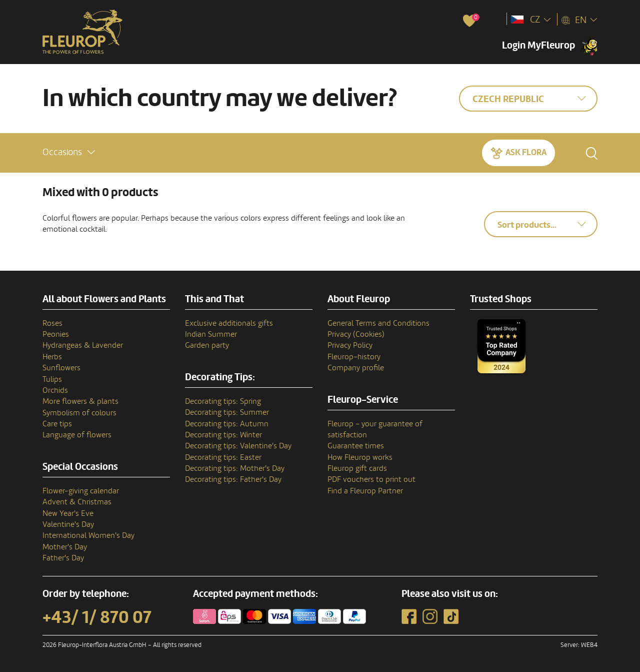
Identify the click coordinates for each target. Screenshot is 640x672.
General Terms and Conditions (378, 323)
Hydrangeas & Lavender (83, 345)
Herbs (52, 357)
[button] (69, 152)
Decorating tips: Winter (223, 435)
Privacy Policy (350, 345)
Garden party (207, 345)
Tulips (52, 379)
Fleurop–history (354, 357)
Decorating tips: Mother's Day (235, 468)
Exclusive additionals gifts (229, 323)
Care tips (57, 424)
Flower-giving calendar (81, 491)
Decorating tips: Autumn (227, 424)
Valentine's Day (68, 524)
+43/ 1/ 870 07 (97, 617)
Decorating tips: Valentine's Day (238, 446)
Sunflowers (61, 368)
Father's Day (63, 558)
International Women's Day (88, 535)
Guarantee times (356, 446)
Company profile (356, 368)
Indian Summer (211, 334)
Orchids (55, 390)
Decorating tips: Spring (223, 401)
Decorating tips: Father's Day (233, 479)
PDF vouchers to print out (371, 479)
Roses (52, 323)
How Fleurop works (360, 457)
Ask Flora (526, 152)
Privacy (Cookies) (356, 334)
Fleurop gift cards (357, 468)
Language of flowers (77, 435)
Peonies (56, 334)
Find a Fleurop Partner (365, 491)
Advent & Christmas (77, 502)
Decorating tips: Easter (223, 457)
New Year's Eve (68, 513)
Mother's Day (65, 547)
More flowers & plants (80, 401)
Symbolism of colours (79, 413)
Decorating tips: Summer (227, 412)
